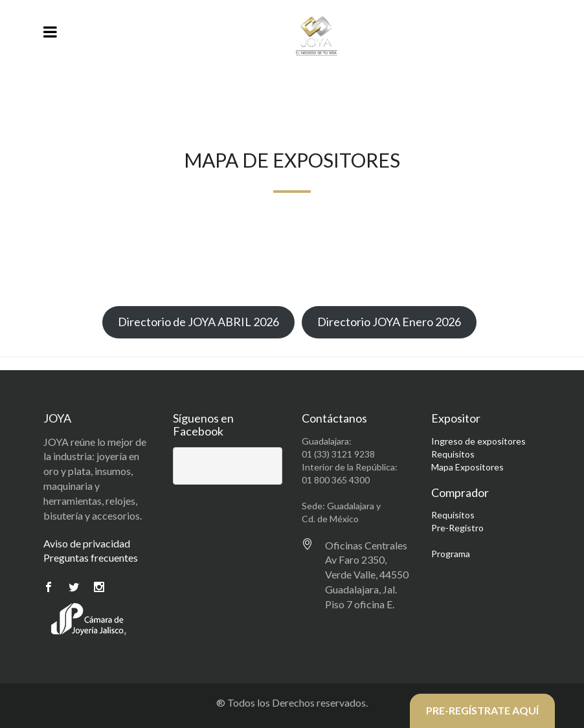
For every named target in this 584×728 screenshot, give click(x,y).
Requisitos (453, 454)
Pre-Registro (457, 528)
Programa (451, 554)
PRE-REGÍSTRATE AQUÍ (482, 710)
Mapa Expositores (467, 467)
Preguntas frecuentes (91, 557)
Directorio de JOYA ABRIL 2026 (198, 322)
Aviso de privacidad (87, 543)
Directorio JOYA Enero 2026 (389, 322)
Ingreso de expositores (478, 441)
